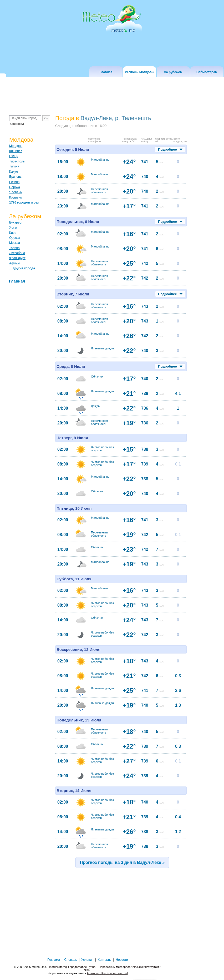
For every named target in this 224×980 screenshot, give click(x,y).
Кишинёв (16, 151)
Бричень (15, 177)
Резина (14, 182)
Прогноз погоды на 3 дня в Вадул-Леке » (122, 862)
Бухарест (16, 222)
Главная (17, 281)
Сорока (15, 187)
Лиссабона (17, 253)
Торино (14, 248)
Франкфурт (17, 258)
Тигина (14, 166)
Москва (15, 243)
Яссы (13, 227)
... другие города (22, 268)
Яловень (16, 192)
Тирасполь (17, 161)
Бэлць (14, 156)
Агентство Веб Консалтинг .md (107, 973)
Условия (87, 960)
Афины (14, 263)
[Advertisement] (113, 916)
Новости (122, 960)
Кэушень (16, 197)
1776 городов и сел (24, 202)
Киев (13, 233)
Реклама (54, 960)
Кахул (13, 172)
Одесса (15, 238)
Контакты (105, 960)
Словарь (71, 960)
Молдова (16, 146)
